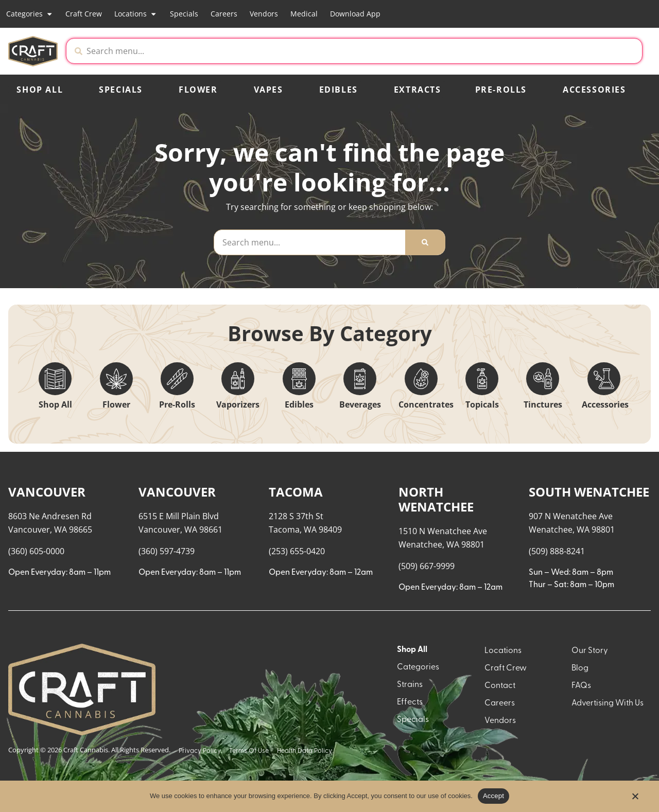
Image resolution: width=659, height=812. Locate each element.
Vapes (268, 90)
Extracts (418, 90)
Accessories (594, 90)
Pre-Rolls (501, 90)
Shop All (40, 90)
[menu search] (73, 487)
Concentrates (426, 404)
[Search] (425, 242)
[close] (435, 25)
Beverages (360, 404)
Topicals (482, 404)
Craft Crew (84, 14)
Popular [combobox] (611, 479)
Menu (530, 469)
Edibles (339, 90)
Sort (602, 469)
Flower (198, 90)
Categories (30, 14)
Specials (184, 14)
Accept (493, 796)
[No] (635, 799)
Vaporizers (238, 404)
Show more (37, 766)
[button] (556, 51)
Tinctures (543, 404)
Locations (136, 14)
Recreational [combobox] (545, 479)
